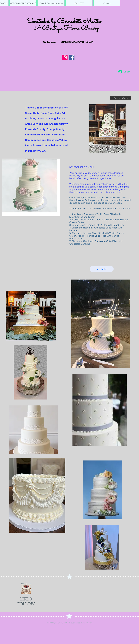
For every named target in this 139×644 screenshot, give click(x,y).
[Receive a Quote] (120, 98)
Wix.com (89, 623)
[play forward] (135, 555)
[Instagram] (65, 57)
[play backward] (4, 555)
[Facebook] (72, 57)
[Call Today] (102, 269)
